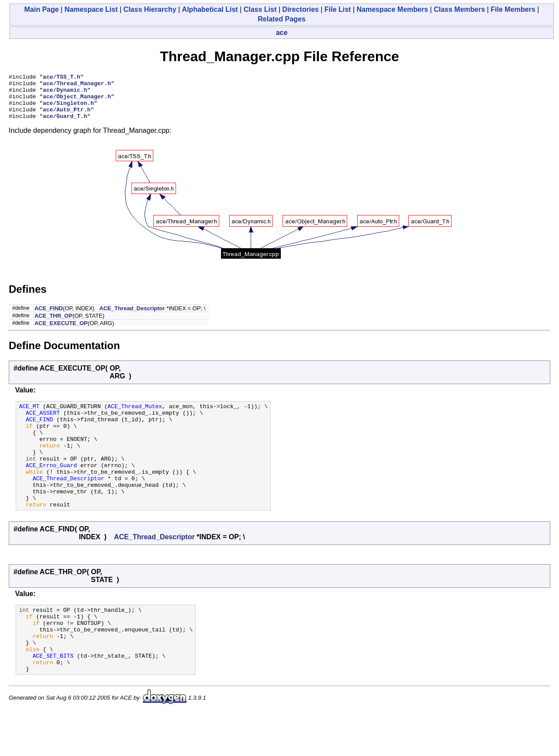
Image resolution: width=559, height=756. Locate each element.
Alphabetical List (210, 9)
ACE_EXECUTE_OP (61, 332)
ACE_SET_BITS (53, 696)
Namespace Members (392, 9)
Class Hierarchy (150, 9)
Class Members (459, 9)
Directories (300, 9)
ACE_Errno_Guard (51, 487)
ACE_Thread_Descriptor (132, 317)
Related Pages (281, 19)
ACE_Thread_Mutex (135, 416)
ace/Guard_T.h (65, 125)
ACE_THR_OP (53, 325)
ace (282, 33)
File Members (513, 9)
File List (338, 9)
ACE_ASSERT (43, 424)
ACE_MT (29, 416)
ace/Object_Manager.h (77, 101)
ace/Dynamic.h (65, 94)
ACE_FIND (49, 317)
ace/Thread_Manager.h (77, 86)
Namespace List (91, 9)
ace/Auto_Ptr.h (67, 117)
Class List (260, 9)
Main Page (42, 9)
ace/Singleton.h (68, 109)
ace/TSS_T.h (62, 78)
